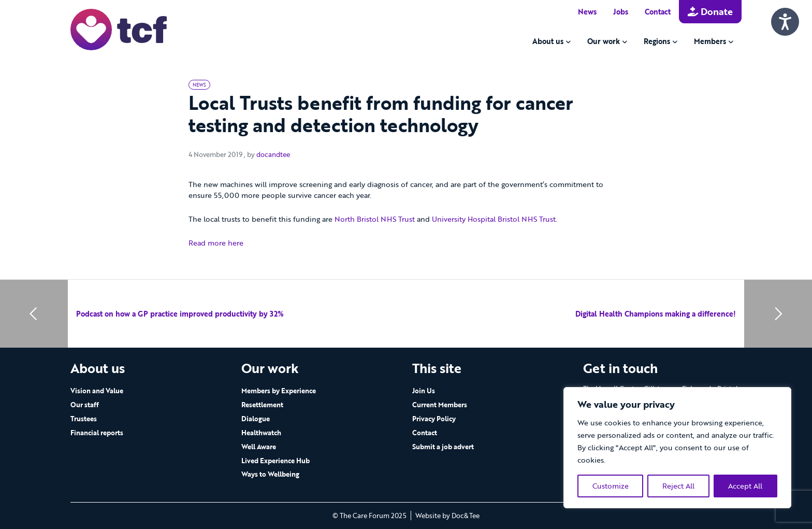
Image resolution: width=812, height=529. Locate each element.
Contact (658, 12)
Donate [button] (710, 11)
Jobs (621, 12)
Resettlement (262, 405)
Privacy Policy (434, 419)
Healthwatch (261, 433)
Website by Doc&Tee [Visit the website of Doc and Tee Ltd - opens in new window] (447, 516)
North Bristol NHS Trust (375, 219)
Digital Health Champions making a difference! (656, 314)
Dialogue (256, 419)
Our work (604, 41)
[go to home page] (119, 29)
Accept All (745, 486)
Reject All (678, 486)
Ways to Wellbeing (270, 474)
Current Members (440, 405)
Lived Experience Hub (275, 461)
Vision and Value (97, 391)
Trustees (84, 419)
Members (710, 41)
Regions (657, 41)
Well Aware (259, 447)
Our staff (85, 405)
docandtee (273, 154)
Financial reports (97, 433)
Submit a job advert (443, 447)
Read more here (216, 243)
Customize (611, 486)
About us (548, 41)
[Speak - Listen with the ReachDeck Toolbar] (785, 22)
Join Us (424, 391)
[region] (677, 448)
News (587, 12)
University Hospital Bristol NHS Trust (494, 219)
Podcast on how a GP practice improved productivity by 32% (180, 314)
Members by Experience (279, 391)
